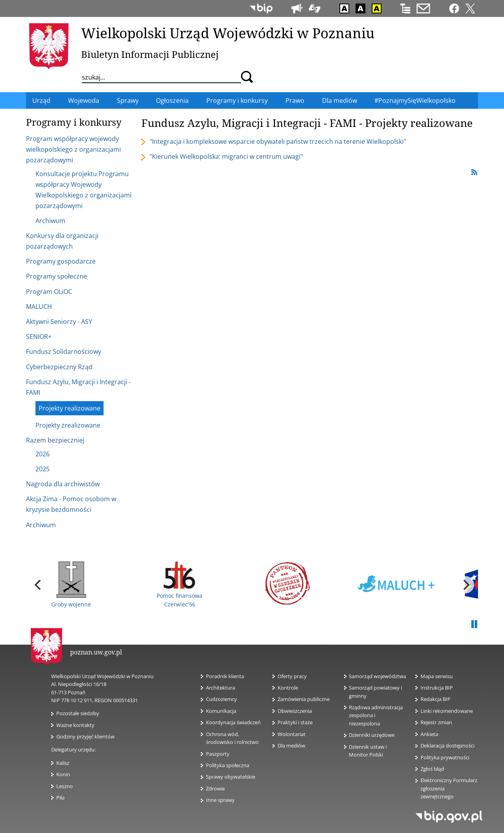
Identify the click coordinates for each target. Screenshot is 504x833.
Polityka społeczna (228, 765)
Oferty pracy (292, 676)
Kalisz (63, 763)
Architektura (220, 688)
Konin (63, 774)
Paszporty (218, 754)
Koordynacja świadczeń (233, 722)
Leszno (65, 786)
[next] (465, 585)
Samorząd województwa (377, 676)
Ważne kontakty (75, 725)
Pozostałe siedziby (78, 713)
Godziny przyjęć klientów (85, 736)
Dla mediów (291, 746)
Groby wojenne (71, 585)
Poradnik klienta (225, 676)
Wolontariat (294, 734)
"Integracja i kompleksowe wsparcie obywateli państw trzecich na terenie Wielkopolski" (278, 141)
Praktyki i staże (295, 722)
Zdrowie (215, 788)
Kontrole (288, 688)
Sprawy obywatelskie (231, 777)
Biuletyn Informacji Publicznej (150, 54)
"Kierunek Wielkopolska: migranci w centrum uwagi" (226, 156)
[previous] (39, 585)
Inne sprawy (220, 800)
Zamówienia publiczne (304, 699)
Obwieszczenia (295, 711)
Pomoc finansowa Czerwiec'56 (180, 585)
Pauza (474, 625)
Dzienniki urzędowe (372, 735)
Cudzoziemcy (224, 699)
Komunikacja (221, 711)
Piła (60, 798)
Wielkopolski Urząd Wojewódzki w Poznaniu (228, 33)
